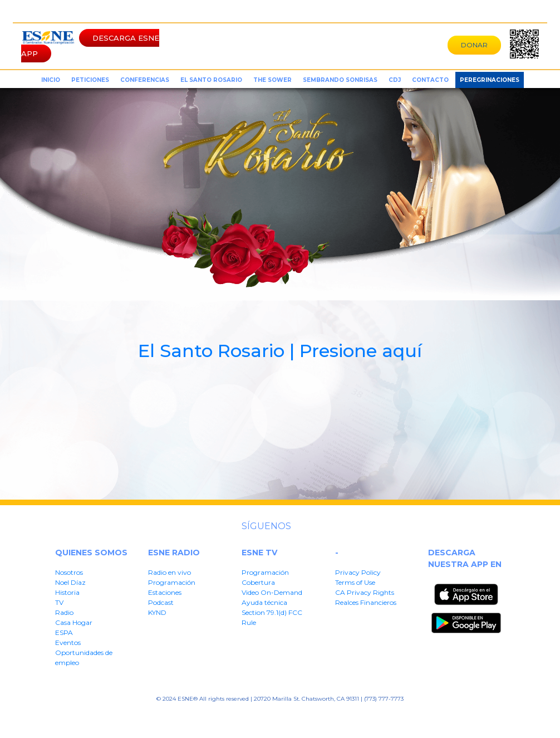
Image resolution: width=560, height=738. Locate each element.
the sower (272, 80)
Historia (67, 592)
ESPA (64, 632)
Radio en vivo (170, 572)
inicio (51, 80)
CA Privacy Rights (365, 592)
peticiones (90, 80)
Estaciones (165, 592)
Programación (172, 582)
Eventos (68, 642)
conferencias (145, 80)
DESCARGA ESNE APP (90, 46)
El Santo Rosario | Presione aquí (280, 351)
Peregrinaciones (490, 80)
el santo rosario (211, 80)
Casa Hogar (74, 622)
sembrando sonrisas (340, 80)
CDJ (395, 80)
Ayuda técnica (264, 602)
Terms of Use (355, 582)
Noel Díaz (70, 582)
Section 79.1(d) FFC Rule (379, 716)
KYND (157, 612)
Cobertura (258, 582)
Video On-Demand (272, 592)
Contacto (430, 80)
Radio (64, 612)
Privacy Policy (358, 572)
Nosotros (69, 572)
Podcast (161, 602)
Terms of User (210, 716)
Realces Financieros (366, 602)
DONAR (474, 45)
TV (59, 602)
